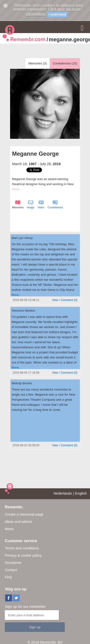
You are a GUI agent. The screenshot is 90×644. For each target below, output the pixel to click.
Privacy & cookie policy (23, 555)
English (81, 493)
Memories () (38, 63)
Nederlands (63, 493)
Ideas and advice (18, 521)
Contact (11, 570)
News (9, 529)
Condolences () (65, 63)
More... (17, 189)
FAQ (8, 577)
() (65, 300)
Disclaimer (13, 563)
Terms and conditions (22, 548)
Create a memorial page (24, 514)
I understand (57, 14)
